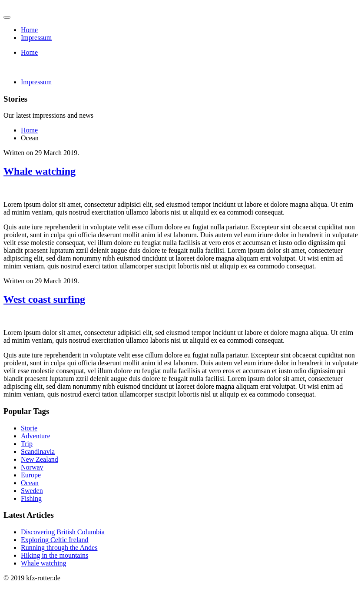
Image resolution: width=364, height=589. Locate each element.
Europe (31, 475)
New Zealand (40, 459)
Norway (32, 467)
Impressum (36, 38)
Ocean (30, 483)
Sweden (32, 491)
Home (29, 30)
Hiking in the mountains (55, 555)
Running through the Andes (59, 548)
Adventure (36, 436)
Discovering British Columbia (63, 532)
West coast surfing (44, 299)
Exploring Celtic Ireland (55, 540)
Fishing (31, 498)
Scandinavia (38, 452)
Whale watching (40, 171)
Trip (27, 444)
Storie (29, 428)
